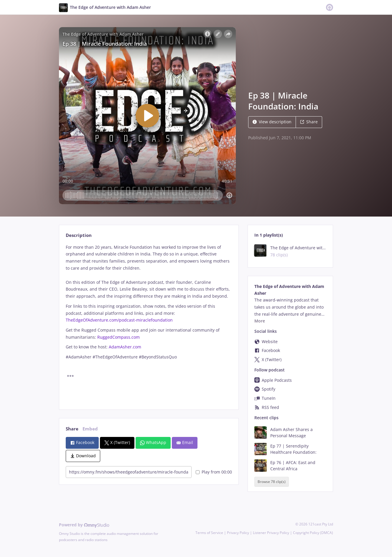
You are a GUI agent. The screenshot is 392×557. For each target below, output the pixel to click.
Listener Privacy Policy (271, 533)
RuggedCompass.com (118, 337)
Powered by (84, 525)
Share (309, 122)
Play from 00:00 (214, 472)
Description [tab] (79, 235)
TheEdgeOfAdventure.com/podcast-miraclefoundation (119, 320)
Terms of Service (209, 533)
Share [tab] (72, 429)
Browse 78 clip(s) (272, 482)
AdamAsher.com (125, 347)
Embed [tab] (90, 429)
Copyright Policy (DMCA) (313, 533)
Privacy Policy (238, 533)
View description (272, 122)
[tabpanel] (149, 322)
